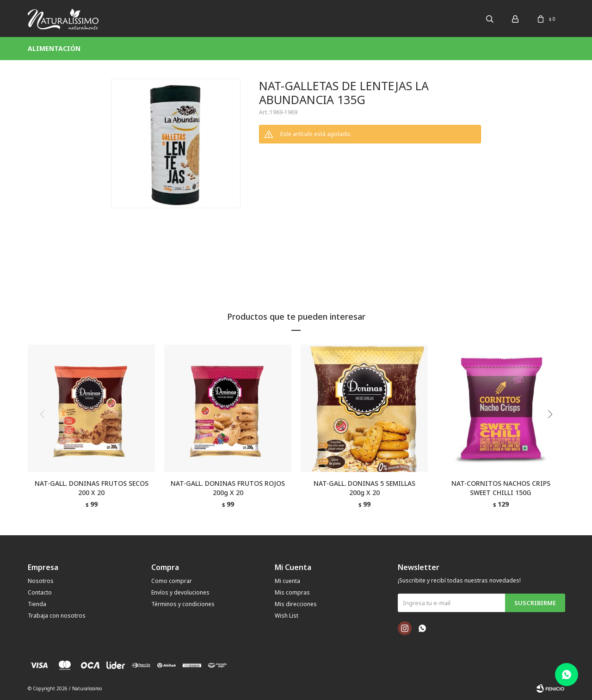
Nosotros (41, 581)
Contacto (40, 592)
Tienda (37, 604)
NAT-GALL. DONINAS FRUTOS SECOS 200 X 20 (92, 488)
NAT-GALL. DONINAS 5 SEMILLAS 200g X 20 (364, 488)
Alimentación (54, 48)
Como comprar (172, 581)
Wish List (287, 616)
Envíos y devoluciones (180, 592)
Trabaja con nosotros (57, 616)
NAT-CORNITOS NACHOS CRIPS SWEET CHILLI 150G (501, 488)
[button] (553, 433)
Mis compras (292, 592)
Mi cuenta (287, 581)
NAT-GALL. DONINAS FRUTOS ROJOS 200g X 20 (228, 488)
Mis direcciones (296, 604)
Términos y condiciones (183, 604)
